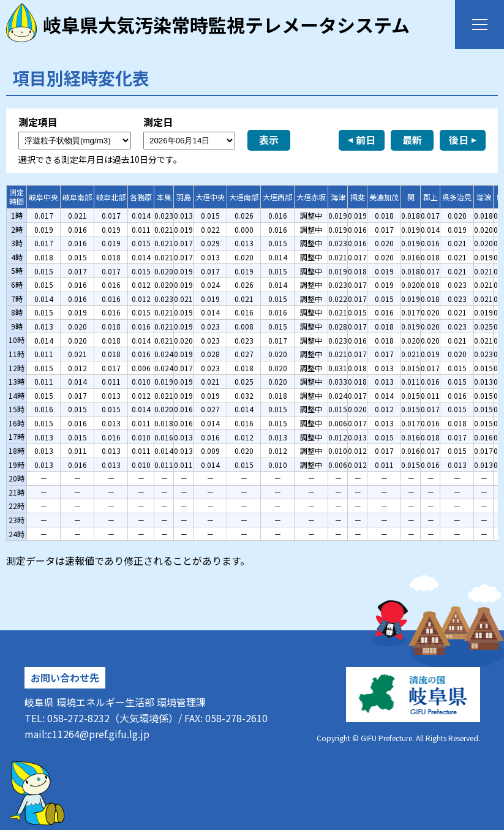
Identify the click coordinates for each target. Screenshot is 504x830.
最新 (412, 140)
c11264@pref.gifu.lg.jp (98, 734)
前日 (366, 140)
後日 (459, 140)
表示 (269, 140)
